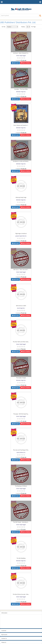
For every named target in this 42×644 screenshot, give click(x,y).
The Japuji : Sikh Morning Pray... (21, 414)
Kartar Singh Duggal (21, 56)
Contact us (4, 626)
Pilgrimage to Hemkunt (21, 234)
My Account (4, 635)
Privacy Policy (5, 620)
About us (4, 624)
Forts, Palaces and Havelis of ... (21, 125)
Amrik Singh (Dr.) (21, 308)
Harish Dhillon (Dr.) (21, 452)
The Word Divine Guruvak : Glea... (21, 594)
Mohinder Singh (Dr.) (21, 92)
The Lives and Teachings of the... (21, 450)
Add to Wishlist (26, 63)
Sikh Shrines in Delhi (21, 306)
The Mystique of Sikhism (21, 486)
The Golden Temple (21, 378)
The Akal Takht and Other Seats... (21, 342)
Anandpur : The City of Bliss (21, 89)
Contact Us (4, 638)
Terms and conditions (7, 622)
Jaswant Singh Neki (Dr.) (21, 236)
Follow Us (4, 642)
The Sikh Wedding (21, 558)
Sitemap (3, 617)
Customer (4, 631)
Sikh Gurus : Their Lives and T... (21, 270)
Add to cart (15, 63)
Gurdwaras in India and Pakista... (21, 161)
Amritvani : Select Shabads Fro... (21, 53)
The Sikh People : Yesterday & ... (21, 522)
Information (4, 613)
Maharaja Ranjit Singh (21, 197)
